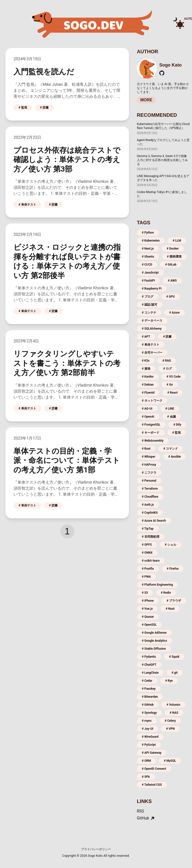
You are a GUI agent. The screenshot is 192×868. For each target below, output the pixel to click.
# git (175, 673)
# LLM (177, 241)
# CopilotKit (150, 513)
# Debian (148, 385)
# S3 (145, 593)
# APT (146, 337)
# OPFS (147, 545)
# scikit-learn (151, 561)
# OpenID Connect (154, 769)
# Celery (170, 721)
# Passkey (149, 689)
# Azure (175, 313)
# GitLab (171, 265)
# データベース (152, 321)
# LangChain (150, 673)
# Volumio (173, 705)
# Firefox (173, 569)
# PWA (146, 577)
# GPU (171, 297)
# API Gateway (152, 753)
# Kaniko (148, 377)
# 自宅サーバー (152, 353)
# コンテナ (149, 313)
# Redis (166, 593)
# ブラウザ (174, 601)
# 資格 (146, 369)
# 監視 (23, 108)
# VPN (170, 729)
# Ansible (175, 457)
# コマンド (171, 449)
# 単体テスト (27, 205)
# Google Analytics (154, 641)
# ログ (168, 369)
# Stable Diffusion (154, 649)
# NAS (174, 713)
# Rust (146, 449)
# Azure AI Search (154, 521)
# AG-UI (147, 409)
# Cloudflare (150, 497)
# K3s (146, 361)
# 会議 (172, 417)
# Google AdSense (154, 633)
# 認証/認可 (150, 305)
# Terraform (150, 489)
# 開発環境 (174, 257)
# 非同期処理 (151, 537)
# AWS (172, 281)
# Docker (173, 249)
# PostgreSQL (151, 425)
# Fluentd (148, 393)
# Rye (169, 681)
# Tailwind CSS (152, 785)
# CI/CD (147, 265)
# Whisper (149, 457)
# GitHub (148, 705)
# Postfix (148, 569)
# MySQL (170, 761)
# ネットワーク (152, 401)
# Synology (149, 713)
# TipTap (148, 529)
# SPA (146, 777)
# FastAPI (148, 281)
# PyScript (149, 745)
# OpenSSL (149, 625)
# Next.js (148, 249)
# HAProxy (149, 465)
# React (172, 393)
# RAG (167, 361)
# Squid (174, 657)
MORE (146, 100)
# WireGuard (150, 737)
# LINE (170, 409)
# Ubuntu (148, 257)
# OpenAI (148, 417)
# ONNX (147, 553)
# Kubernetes (151, 241)
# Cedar (147, 681)
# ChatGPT (149, 665)
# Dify (177, 425)
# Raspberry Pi (152, 289)
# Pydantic (149, 657)
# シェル (171, 545)
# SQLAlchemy (152, 329)
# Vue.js (147, 609)
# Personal (149, 481)
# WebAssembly (153, 441)
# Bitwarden (150, 697)
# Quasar (148, 617)
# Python (148, 233)
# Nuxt (170, 609)
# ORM (146, 761)
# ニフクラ (149, 473)
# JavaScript (150, 273)
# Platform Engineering (157, 585)
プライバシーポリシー (96, 849)
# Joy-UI (148, 729)
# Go (170, 385)
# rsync (147, 721)
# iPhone (148, 601)
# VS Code (174, 377)
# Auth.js (148, 505)
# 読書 (44, 108)
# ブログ (148, 297)
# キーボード (151, 433)
